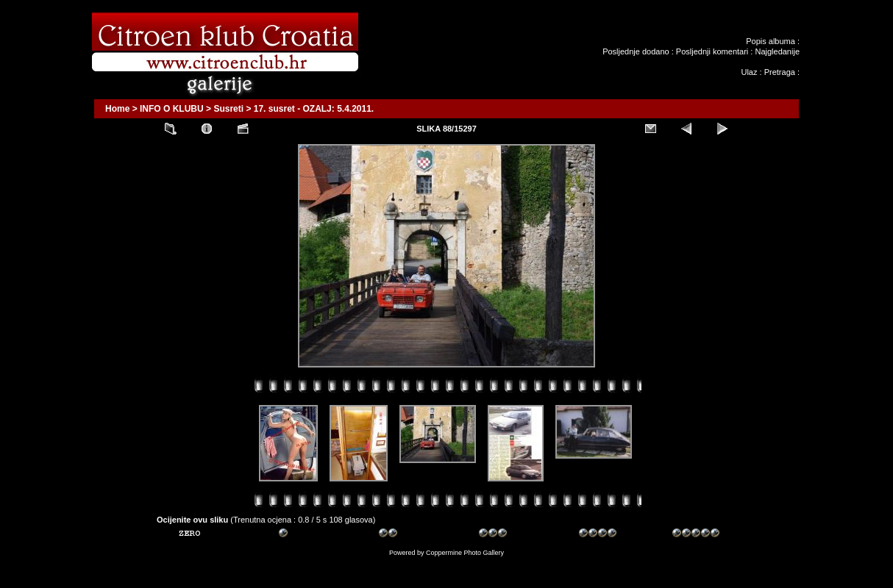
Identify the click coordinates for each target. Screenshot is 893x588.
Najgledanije (777, 51)
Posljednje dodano (636, 51)
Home (117, 109)
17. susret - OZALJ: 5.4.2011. (314, 109)
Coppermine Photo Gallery (465, 553)
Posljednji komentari (712, 51)
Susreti (228, 109)
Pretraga (780, 72)
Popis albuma (771, 41)
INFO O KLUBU (172, 109)
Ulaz (749, 72)
